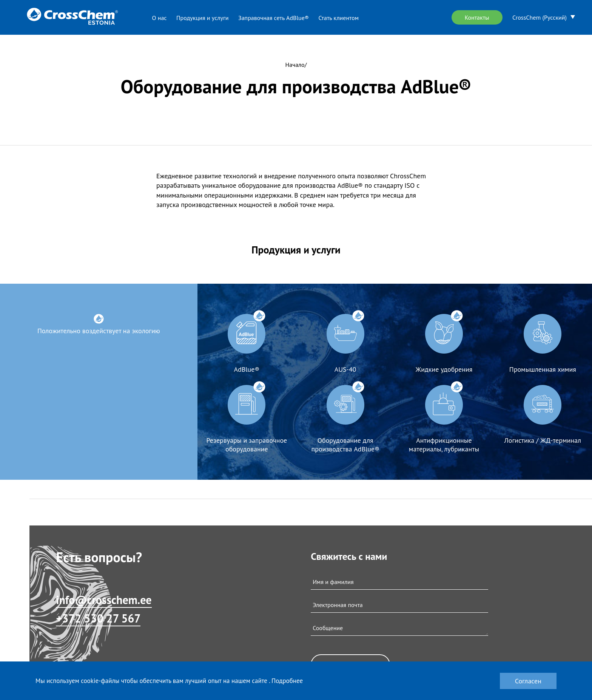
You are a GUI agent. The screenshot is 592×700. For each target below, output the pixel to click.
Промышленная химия (543, 369)
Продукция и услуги (203, 18)
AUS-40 (345, 369)
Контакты (477, 17)
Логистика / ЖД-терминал (543, 440)
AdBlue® (247, 369)
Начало (295, 65)
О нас (160, 18)
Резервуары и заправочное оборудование (247, 445)
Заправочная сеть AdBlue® (274, 18)
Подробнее (287, 681)
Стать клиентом (338, 18)
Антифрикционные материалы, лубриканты (444, 445)
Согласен (528, 681)
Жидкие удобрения (444, 369)
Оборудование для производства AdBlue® (345, 445)
